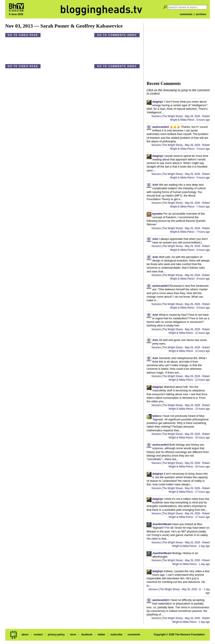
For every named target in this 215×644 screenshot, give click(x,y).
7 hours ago (203, 207)
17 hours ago (202, 492)
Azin (155, 185)
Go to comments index (117, 35)
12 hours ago (202, 351)
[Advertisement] (178, 49)
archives (201, 14)
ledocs (157, 416)
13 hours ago (202, 409)
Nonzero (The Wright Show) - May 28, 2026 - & (175, 589)
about (25, 635)
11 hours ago (202, 333)
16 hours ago (202, 467)
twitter (101, 635)
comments (186, 14)
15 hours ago (202, 438)
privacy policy (56, 635)
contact (38, 635)
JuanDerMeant (162, 524)
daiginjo (158, 102)
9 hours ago (203, 308)
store (73, 635)
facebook (87, 635)
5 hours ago (203, 120)
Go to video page (23, 35)
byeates (157, 214)
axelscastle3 (160, 127)
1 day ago (204, 546)
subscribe (116, 635)
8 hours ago (203, 250)
